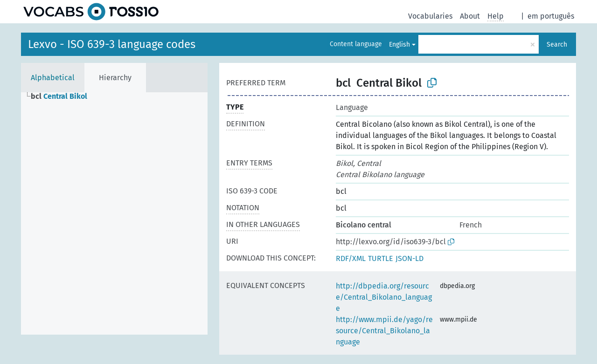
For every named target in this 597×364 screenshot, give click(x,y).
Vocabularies (430, 16)
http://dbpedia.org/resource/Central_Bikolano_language (384, 297)
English (399, 45)
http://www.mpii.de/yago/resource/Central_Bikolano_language (384, 331)
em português (551, 16)
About (470, 16)
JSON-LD (410, 258)
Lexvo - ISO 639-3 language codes (112, 44)
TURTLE (381, 258)
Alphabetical (53, 78)
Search (557, 45)
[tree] (114, 213)
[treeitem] (63, 96)
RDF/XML (351, 258)
